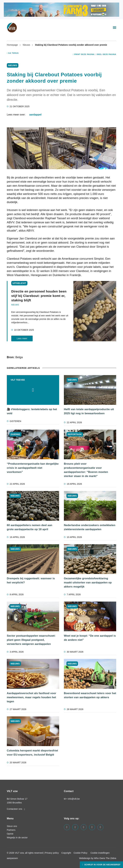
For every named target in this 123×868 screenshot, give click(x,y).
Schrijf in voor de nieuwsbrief (102, 865)
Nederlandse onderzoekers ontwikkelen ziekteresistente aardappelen (90, 527)
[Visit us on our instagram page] (84, 827)
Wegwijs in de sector (17, 838)
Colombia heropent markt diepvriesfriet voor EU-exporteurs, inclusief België (32, 753)
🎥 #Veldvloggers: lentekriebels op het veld (32, 411)
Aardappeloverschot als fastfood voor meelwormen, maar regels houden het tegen (31, 697)
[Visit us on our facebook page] (67, 827)
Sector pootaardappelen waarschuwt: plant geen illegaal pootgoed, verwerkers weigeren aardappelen (31, 640)
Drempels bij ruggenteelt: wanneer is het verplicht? (31, 580)
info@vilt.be (74, 799)
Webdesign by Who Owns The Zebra (98, 858)
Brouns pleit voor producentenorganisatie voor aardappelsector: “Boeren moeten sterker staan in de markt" (86, 470)
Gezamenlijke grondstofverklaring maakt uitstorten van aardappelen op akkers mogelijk (88, 583)
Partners (11, 830)
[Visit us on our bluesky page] (100, 827)
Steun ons (12, 826)
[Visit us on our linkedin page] (75, 827)
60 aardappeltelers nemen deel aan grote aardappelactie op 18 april (30, 527)
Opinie (10, 834)
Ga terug (13, 53)
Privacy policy (52, 853)
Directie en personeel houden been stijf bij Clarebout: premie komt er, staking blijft (39, 296)
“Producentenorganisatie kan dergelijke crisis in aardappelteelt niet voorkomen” (33, 468)
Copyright (66, 853)
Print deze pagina (84, 54)
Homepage (13, 45)
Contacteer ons (16, 809)
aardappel (35, 115)
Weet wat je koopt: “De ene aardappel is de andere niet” (90, 638)
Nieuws (27, 45)
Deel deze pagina (106, 54)
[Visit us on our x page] (92, 827)
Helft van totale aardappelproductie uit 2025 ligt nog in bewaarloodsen (89, 411)
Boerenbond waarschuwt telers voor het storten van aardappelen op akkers (90, 695)
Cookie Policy (80, 853)
